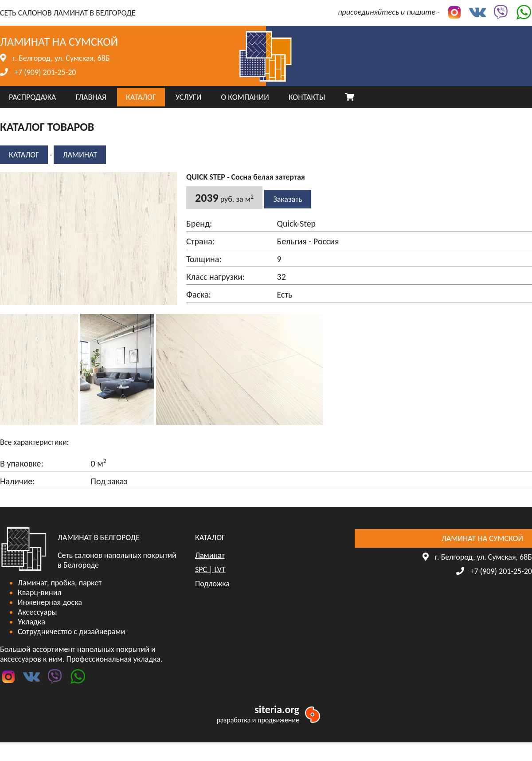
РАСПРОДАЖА (32, 97)
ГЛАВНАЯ (91, 97)
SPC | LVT (210, 569)
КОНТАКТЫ (307, 97)
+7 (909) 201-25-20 (45, 72)
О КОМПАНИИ (245, 97)
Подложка (212, 584)
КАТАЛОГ (141, 97)
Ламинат (80, 155)
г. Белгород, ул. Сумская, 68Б (61, 58)
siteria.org (277, 709)
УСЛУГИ (188, 97)
